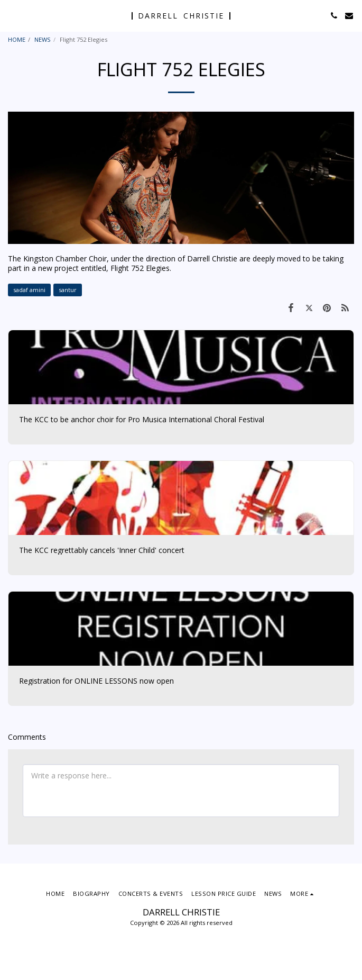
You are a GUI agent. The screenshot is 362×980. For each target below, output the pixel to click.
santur (68, 290)
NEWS (43, 39)
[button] (12, 15)
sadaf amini (29, 290)
